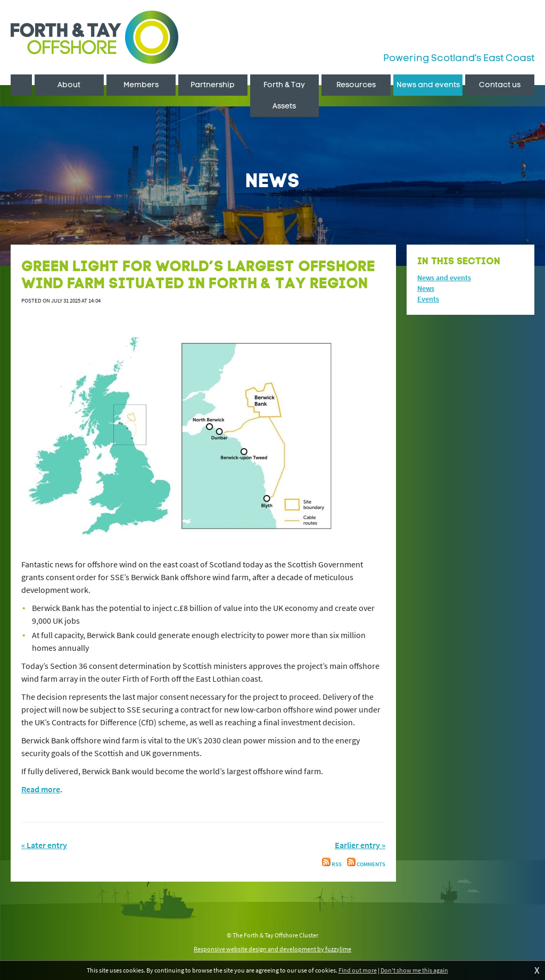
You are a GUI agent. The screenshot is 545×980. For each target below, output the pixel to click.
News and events (444, 278)
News (426, 288)
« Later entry (44, 845)
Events (428, 299)
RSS (332, 864)
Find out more (358, 970)
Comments (366, 864)
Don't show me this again (414, 970)
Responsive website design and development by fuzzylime (272, 949)
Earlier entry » (360, 845)
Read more (41, 789)
